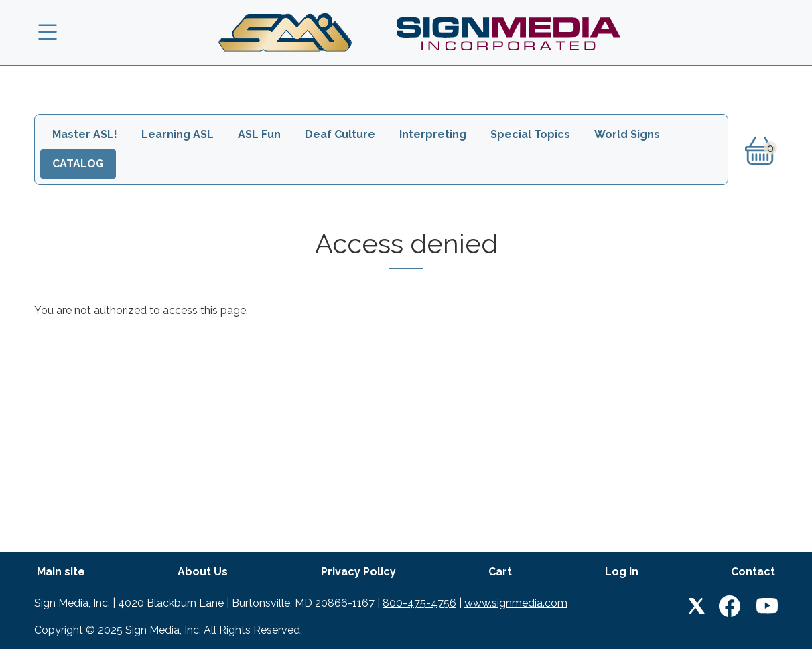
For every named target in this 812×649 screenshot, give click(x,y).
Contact (753, 572)
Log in (622, 572)
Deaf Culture (340, 134)
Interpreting (433, 134)
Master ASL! (85, 134)
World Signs (627, 134)
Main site (61, 572)
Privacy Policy (358, 572)
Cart (500, 572)
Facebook (730, 606)
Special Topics (530, 134)
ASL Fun (259, 134)
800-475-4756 (419, 603)
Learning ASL (178, 134)
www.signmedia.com (516, 603)
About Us (203, 572)
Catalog (78, 164)
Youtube (767, 606)
